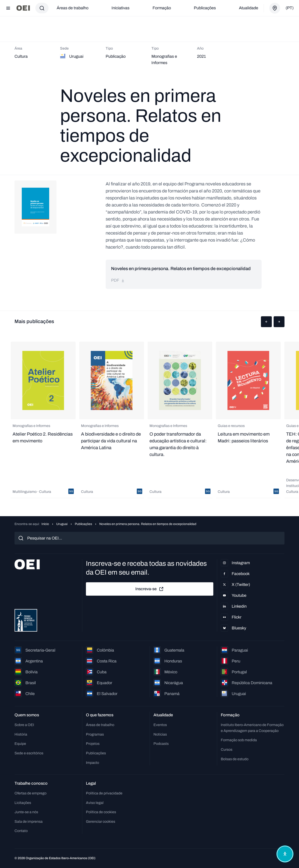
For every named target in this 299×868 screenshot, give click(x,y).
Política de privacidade (104, 793)
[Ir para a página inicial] (23, 8)
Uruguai (62, 524)
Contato (21, 831)
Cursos (227, 749)
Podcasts (161, 744)
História (21, 734)
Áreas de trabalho (73, 8)
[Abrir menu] (8, 8)
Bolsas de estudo (235, 759)
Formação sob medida (239, 740)
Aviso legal (95, 803)
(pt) (290, 8)
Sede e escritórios (29, 753)
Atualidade (249, 8)
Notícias (160, 734)
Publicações (205, 8)
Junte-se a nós (26, 812)
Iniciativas (120, 8)
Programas (95, 734)
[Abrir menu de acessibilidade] (285, 854)
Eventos (160, 725)
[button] (266, 322)
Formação (162, 8)
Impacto (92, 763)
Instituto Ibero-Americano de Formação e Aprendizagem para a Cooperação (252, 728)
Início (45, 524)
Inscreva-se (150, 589)
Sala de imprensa (29, 821)
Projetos (93, 744)
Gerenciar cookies (101, 821)
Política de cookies (101, 812)
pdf (118, 280)
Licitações (23, 803)
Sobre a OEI (24, 725)
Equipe (20, 744)
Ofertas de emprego (30, 793)
